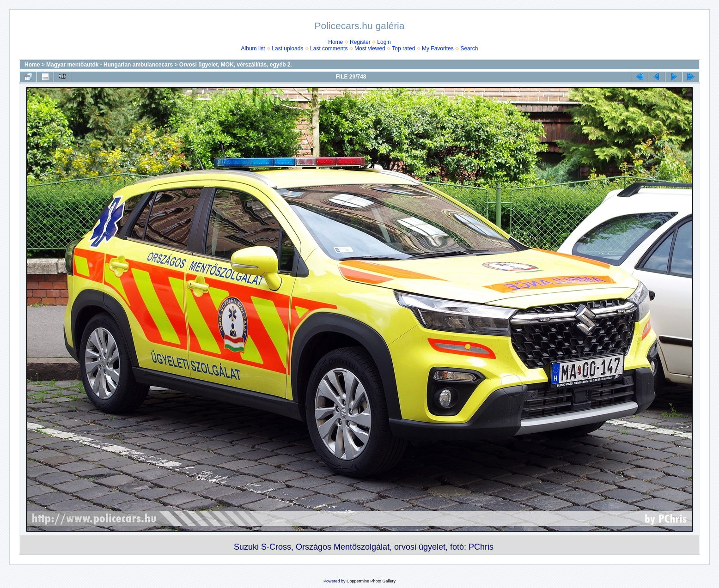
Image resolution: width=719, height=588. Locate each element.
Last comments (329, 48)
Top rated (403, 48)
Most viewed (370, 48)
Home (335, 42)
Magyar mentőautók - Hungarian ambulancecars (110, 65)
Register (360, 42)
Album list (253, 48)
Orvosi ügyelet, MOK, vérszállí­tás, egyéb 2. (236, 65)
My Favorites (438, 48)
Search (469, 48)
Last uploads (287, 48)
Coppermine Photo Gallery (371, 581)
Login (384, 42)
